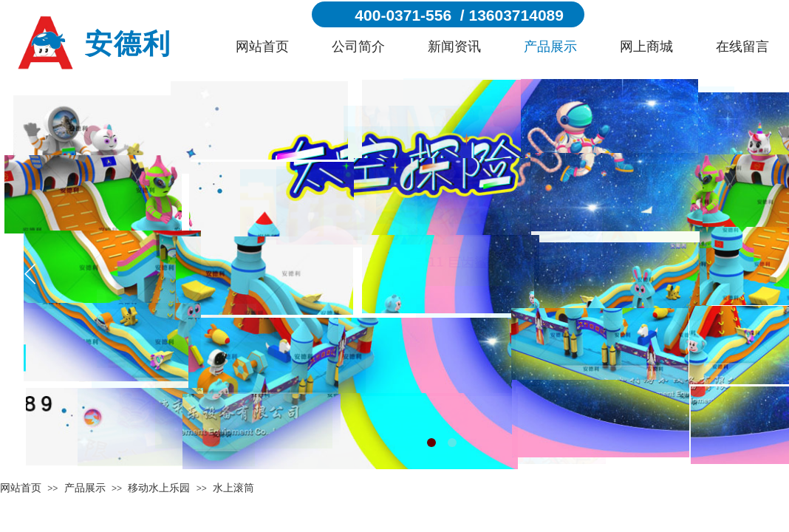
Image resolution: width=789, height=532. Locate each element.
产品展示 (550, 47)
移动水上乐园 (159, 488)
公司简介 (358, 47)
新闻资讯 (454, 47)
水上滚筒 (233, 488)
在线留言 (742, 47)
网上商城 (646, 47)
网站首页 (262, 47)
